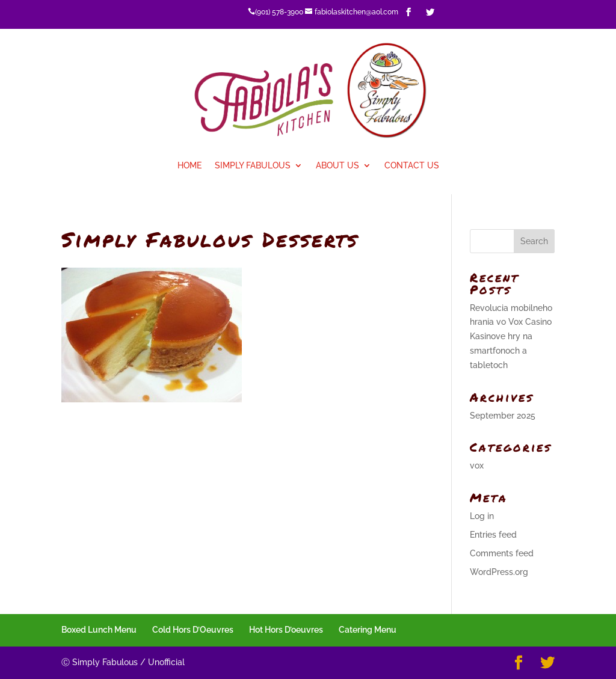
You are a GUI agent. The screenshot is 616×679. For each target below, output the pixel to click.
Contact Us (412, 166)
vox (477, 465)
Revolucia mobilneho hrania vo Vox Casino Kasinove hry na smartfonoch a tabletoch (511, 336)
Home (189, 166)
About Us (337, 166)
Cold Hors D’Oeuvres (193, 630)
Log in (482, 516)
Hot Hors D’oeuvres (286, 630)
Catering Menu (368, 630)
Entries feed (493, 535)
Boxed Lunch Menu (99, 630)
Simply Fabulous (253, 166)
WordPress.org (499, 572)
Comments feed (502, 553)
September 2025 (503, 416)
